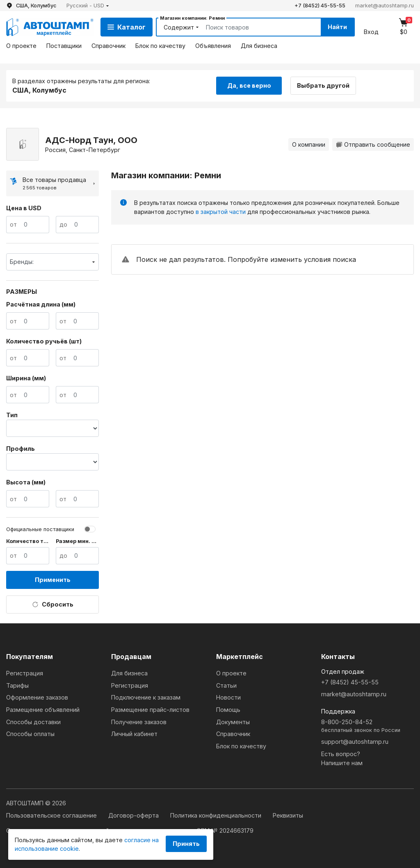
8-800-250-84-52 (367, 726)
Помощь (228, 710)
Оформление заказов (37, 697)
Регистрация (25, 673)
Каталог (127, 27)
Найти (337, 27)
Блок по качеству (160, 46)
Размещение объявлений (43, 710)
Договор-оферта (134, 815)
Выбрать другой (323, 85)
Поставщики (64, 46)
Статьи (226, 685)
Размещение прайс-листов (150, 710)
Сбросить (53, 604)
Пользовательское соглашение (52, 815)
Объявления (213, 46)
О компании (309, 144)
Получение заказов (139, 722)
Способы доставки (33, 722)
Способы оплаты (30, 734)
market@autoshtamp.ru (385, 6)
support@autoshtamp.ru (355, 742)
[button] (88, 6)
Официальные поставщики (40, 529)
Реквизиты (288, 815)
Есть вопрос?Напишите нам (342, 758)
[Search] (254, 27)
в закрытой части (221, 212)
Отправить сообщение (373, 144)
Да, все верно (249, 85)
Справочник (108, 46)
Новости (228, 697)
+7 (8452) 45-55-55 (320, 6)
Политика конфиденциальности (217, 815)
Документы (233, 722)
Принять (186, 844)
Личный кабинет (134, 734)
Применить (53, 580)
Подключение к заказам (146, 697)
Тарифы (17, 685)
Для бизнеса (259, 46)
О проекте (21, 46)
